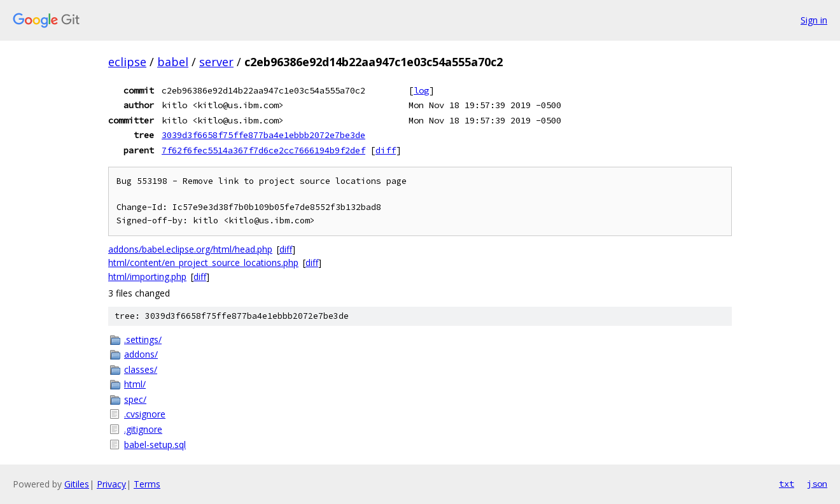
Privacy (111, 484)
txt (787, 484)
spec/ (135, 399)
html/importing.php (147, 276)
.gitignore (143, 429)
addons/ (141, 354)
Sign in (814, 20)
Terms (147, 484)
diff (386, 150)
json (817, 484)
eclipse (127, 62)
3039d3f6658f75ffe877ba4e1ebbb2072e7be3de (263, 135)
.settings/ (143, 339)
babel (173, 62)
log (421, 90)
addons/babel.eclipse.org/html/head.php (190, 249)
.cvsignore (145, 414)
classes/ (141, 369)
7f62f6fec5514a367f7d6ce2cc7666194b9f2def (263, 150)
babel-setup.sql (155, 444)
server (216, 62)
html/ (135, 384)
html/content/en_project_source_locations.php (203, 262)
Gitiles (77, 484)
